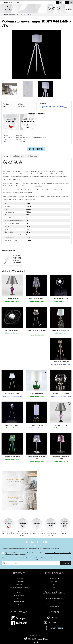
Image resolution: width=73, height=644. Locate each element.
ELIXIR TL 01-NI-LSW (37, 394)
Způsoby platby (19, 559)
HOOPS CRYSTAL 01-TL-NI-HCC (37, 332)
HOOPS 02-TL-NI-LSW (12, 394)
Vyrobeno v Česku (19, 576)
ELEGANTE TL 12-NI (12, 299)
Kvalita (19, 579)
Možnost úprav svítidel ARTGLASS (19, 568)
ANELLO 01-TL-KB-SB (61, 299)
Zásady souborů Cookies (54, 584)
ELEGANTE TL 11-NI (61, 425)
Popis (6, 156)
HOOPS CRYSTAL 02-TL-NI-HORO (61, 458)
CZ (58, 3)
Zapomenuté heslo (54, 587)
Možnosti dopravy (19, 562)
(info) (66, 107)
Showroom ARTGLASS (19, 571)
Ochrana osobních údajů (54, 582)
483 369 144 (56, 598)
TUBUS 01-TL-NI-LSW (36, 425)
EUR (71, 3)
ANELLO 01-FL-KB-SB (12, 425)
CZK (67, 3)
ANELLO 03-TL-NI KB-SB (12, 331)
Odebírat (65, 544)
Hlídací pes (32, 156)
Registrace (54, 562)
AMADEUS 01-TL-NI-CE (37, 299)
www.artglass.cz (56, 608)
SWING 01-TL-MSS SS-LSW (61, 331)
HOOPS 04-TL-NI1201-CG (12, 457)
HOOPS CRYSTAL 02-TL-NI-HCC (37, 458)
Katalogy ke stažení (54, 559)
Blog (54, 565)
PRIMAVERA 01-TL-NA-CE (61, 394)
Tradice (19, 573)
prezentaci (38, 186)
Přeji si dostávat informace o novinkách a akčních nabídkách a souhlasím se (38, 534)
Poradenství (19, 585)
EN (61, 3)
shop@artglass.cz (21, 139)
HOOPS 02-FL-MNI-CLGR (61, 362)
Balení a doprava (19, 582)
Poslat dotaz (18, 156)
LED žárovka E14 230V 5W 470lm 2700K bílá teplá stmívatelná (17, 259)
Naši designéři (19, 565)
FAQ (54, 568)
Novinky (4, 642)
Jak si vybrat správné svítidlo (54, 579)
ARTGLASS (21, 104)
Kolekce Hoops (36, 149)
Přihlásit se (16, 2)
